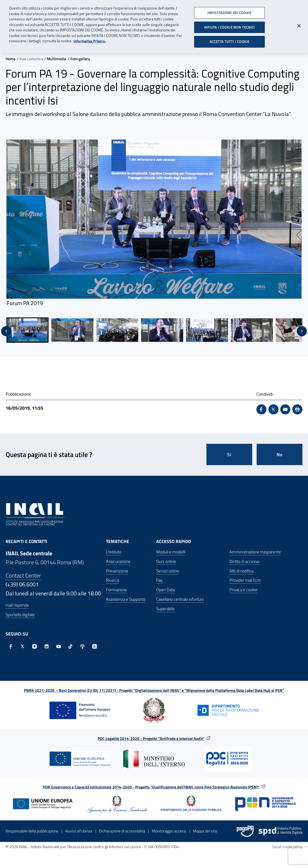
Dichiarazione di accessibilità (122, 831)
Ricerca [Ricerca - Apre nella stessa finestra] (112, 580)
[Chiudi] (299, 24)
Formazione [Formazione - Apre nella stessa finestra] (117, 590)
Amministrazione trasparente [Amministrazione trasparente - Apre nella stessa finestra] (255, 552)
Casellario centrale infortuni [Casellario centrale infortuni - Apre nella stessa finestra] (180, 599)
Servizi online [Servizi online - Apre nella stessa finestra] (168, 571)
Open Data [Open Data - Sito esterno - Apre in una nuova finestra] (166, 590)
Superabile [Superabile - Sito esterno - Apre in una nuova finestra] (166, 609)
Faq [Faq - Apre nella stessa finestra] (159, 580)
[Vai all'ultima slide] (6, 331)
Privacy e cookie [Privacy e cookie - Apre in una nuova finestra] (243, 590)
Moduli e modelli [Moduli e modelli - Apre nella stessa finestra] (171, 552)
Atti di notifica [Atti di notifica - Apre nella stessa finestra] (241, 571)
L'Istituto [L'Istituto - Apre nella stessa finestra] (114, 552)
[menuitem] (27, 330)
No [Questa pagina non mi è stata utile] (280, 454)
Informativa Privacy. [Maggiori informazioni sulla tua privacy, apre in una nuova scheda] (90, 39)
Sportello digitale (20, 615)
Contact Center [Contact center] (23, 575)
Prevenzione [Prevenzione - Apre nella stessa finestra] (117, 571)
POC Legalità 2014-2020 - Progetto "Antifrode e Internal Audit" (151, 738)
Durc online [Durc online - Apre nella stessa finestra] (166, 561)
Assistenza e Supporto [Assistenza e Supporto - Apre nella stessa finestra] (126, 599)
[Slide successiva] (302, 331)
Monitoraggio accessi (169, 831)
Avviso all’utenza (79, 831)
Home (11, 59)
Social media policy (287, 847)
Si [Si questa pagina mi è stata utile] (229, 454)
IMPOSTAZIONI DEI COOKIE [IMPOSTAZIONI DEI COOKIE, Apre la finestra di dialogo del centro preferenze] (229, 11)
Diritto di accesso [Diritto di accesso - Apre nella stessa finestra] (244, 561)
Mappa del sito (205, 831)
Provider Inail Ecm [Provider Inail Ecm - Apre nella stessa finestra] (245, 580)
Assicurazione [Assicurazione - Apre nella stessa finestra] (118, 561)
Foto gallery (80, 59)
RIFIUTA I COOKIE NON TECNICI (230, 25)
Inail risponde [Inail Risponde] (17, 605)
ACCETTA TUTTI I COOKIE (230, 40)
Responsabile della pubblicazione (32, 831)
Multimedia (57, 59)
